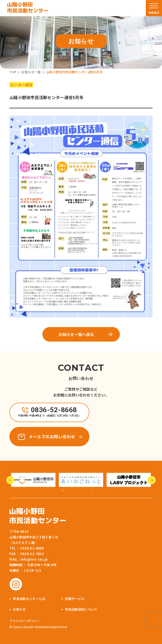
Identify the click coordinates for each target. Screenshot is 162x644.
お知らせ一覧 (31, 72)
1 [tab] (63, 490)
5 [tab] (92, 490)
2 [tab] (70, 490)
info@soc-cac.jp (34, 559)
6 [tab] (99, 490)
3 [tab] (77, 490)
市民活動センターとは (29, 599)
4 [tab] (85, 490)
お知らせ (19, 609)
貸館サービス (75, 599)
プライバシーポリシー (25, 621)
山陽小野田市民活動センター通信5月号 (74, 72)
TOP (13, 72)
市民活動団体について (81, 609)
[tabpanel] (33, 480)
